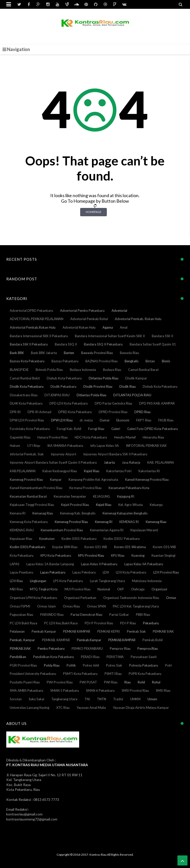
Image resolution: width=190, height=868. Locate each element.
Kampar (56, 480)
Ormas (171, 598)
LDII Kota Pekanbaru (131, 572)
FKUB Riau (166, 420)
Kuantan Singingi (163, 555)
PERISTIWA (115, 657)
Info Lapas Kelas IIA (105, 446)
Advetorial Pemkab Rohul (89, 319)
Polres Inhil (91, 665)
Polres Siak (114, 665)
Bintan (150, 361)
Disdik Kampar (136, 378)
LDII (106, 572)
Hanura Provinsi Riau (53, 437)
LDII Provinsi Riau (166, 572)
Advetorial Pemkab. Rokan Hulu (138, 319)
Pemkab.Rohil (153, 640)
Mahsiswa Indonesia (147, 581)
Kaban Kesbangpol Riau (60, 471)
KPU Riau (118, 555)
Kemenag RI (104, 522)
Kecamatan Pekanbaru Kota (129, 488)
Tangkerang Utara (64, 699)
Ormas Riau (71, 606)
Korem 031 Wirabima (130, 547)
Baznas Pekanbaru (65, 361)
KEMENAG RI (129, 522)
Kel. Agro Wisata (131, 505)
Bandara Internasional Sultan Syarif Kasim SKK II (110, 336)
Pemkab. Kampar (22, 640)
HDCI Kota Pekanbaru (91, 437)
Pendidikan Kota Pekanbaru (54, 657)
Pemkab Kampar (44, 631)
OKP (121, 589)
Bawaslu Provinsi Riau (97, 353)
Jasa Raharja (131, 462)
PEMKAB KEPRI (109, 631)
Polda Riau (52, 665)
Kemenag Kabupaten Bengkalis (125, 513)
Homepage (93, 212)
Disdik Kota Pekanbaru (27, 386)
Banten (69, 353)
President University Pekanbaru (33, 674)
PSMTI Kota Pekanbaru (80, 674)
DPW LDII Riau (62, 420)
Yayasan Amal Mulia (91, 708)
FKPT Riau (144, 420)
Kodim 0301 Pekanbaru (79, 539)
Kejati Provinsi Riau (75, 505)
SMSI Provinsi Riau (135, 690)
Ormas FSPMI (20, 606)
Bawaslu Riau (129, 353)
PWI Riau (111, 682)
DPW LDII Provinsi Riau (27, 420)
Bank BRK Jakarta (44, 353)
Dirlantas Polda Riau (104, 378)
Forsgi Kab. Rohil (69, 429)
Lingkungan (38, 581)
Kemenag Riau (156, 522)
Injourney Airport (63, 454)
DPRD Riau (142, 412)
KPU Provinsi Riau (91, 555)
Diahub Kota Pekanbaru (64, 378)
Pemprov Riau (120, 648)
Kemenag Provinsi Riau (71, 522)
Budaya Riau (112, 370)
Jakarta (109, 462)
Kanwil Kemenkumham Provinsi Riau (36, 488)
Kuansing (138, 555)
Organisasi (159, 589)
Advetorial (119, 311)
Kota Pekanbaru (22, 555)
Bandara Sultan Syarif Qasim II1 (153, 344)
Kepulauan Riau (21, 539)
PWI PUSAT (88, 682)
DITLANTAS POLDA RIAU (132, 395)
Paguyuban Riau (21, 615)
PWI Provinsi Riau (60, 682)
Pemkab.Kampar (89, 640)
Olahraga (138, 589)
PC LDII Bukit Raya (23, 623)
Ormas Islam (46, 606)
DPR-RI (15, 412)
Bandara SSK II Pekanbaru (29, 344)
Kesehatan (47, 539)
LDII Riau (16, 581)
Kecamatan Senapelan (70, 496)
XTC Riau (63, 708)
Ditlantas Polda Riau (91, 395)
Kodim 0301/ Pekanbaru (122, 539)
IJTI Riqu (34, 446)
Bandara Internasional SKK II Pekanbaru (39, 336)
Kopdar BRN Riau (65, 547)
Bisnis (166, 361)
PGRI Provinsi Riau (23, 665)
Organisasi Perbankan (80, 598)
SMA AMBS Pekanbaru (27, 690)
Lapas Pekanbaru (53, 572)
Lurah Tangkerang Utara (107, 581)
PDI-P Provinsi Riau (99, 623)
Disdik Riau (128, 386)
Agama (108, 327)
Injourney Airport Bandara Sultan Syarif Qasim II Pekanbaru (53, 462)
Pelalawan (17, 631)
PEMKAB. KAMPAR (56, 640)
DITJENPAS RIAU (57, 395)
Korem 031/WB (164, 547)
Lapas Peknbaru (84, 572)
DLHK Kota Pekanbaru (26, 403)
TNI (87, 699)
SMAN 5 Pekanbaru (65, 690)
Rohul (156, 682)
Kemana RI (18, 513)
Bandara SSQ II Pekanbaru (103, 344)
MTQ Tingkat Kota (44, 589)
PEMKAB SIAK (163, 631)
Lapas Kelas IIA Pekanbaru (144, 564)
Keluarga (156, 505)
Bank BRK (17, 353)
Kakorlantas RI (149, 471)
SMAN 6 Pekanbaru (100, 690)
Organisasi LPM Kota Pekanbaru (33, 598)
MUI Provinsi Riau (78, 589)
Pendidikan (18, 657)
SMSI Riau (163, 690)
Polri (169, 665)
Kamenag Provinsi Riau (26, 480)
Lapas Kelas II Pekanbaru (99, 564)
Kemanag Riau (43, 513)
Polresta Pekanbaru (144, 665)
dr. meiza (86, 420)
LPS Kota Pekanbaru (68, 581)
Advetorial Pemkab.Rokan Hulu (33, 327)
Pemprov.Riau (148, 648)
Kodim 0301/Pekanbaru (28, 547)
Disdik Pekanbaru (63, 386)
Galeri (116, 429)
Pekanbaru (151, 623)
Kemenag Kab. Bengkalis (78, 513)
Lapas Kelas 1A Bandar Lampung (50, 564)
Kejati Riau (104, 505)
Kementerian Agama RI (107, 530)
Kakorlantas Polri (119, 471)
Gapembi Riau (20, 437)
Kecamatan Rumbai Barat (28, 496)
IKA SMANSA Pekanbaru (65, 446)
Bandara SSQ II (66, 344)
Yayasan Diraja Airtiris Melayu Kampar (141, 708)
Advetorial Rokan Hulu (79, 327)
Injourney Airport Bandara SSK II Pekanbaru (115, 454)
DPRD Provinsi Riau (113, 412)
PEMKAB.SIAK (20, 648)
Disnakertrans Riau (24, 395)
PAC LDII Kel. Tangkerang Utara (136, 606)
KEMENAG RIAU (22, 530)
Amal (124, 327)
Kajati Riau (92, 471)
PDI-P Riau (128, 623)
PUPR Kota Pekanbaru (145, 674)
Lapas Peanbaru (21, 572)
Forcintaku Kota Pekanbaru (30, 429)
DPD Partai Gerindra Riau (113, 403)
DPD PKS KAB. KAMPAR (157, 403)
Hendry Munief (125, 437)
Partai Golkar (119, 615)
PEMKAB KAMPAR (77, 631)
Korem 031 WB (96, 547)
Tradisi (118, 699)
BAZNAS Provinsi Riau (102, 361)
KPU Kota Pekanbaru (56, 555)
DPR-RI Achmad (39, 412)
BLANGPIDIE (19, 370)
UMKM (135, 699)
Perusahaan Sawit (144, 657)
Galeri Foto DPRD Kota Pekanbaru (153, 429)
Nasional (104, 589)
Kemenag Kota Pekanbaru (29, 522)
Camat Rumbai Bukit (25, 378)
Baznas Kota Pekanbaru (27, 361)
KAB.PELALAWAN (23, 471)
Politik (71, 665)
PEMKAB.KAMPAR (122, 640)
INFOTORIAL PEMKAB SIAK (146, 446)
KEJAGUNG (102, 496)
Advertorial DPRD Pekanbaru (31, 311)
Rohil (141, 682)
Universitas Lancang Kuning (30, 708)
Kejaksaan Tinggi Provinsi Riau (32, 505)
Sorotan (16, 699)
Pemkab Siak (136, 631)
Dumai (105, 420)
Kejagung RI (126, 496)
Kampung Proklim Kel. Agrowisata (93, 480)
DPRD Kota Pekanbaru (75, 412)
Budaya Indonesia (83, 370)
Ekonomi (123, 420)
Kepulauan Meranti (144, 530)
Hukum (15, 446)
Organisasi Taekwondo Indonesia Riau (131, 598)
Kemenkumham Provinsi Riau (62, 530)
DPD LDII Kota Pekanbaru (69, 403)
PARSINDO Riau (52, 615)
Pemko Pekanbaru (51, 648)
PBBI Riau (143, 615)
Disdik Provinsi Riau (98, 386)
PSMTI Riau (113, 674)
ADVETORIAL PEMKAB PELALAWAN (37, 319)
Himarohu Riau (153, 437)
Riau (128, 682)
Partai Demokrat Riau (86, 615)
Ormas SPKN (96, 606)
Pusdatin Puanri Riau (25, 682)
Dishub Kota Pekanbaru (160, 386)
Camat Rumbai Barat (143, 370)
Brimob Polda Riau (49, 370)
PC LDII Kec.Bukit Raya (61, 623)
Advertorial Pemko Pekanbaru (82, 311)
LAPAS (15, 564)
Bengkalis (132, 361)
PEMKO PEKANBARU (87, 648)
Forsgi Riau (96, 429)
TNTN (102, 699)
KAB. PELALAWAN (160, 462)
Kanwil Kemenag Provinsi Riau (147, 480)
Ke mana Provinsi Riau (85, 488)
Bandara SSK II (162, 336)
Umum (152, 699)
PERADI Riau (90, 657)
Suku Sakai (36, 699)
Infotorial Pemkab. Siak (27, 454)
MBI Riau (16, 589)
